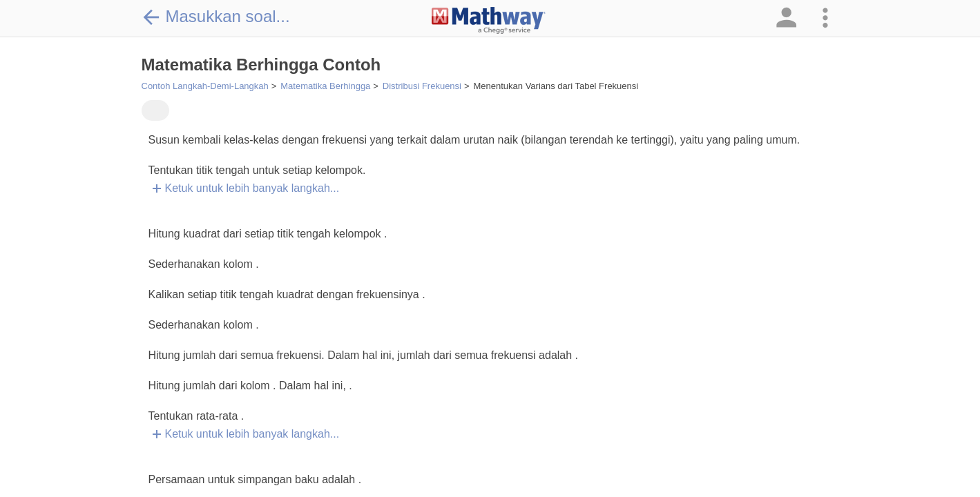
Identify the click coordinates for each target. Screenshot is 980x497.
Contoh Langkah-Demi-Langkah (205, 86)
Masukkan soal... (216, 17)
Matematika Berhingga (325, 86)
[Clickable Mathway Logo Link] (489, 21)
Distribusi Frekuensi (422, 86)
